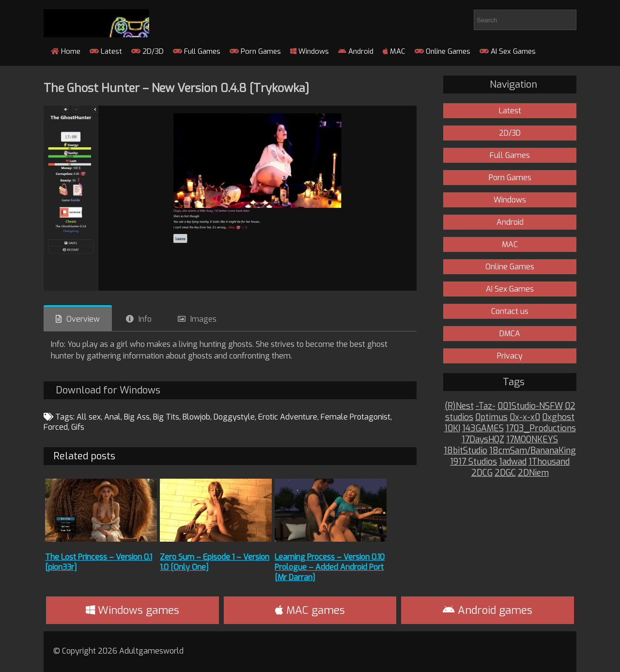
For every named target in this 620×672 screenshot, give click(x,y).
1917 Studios (473, 462)
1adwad (513, 462)
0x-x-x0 (525, 417)
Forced (56, 427)
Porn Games (255, 51)
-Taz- (486, 406)
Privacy (510, 356)
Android (356, 51)
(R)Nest (459, 406)
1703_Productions (541, 429)
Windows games (132, 610)
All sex (89, 417)
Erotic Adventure (288, 417)
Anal (112, 417)
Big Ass (137, 417)
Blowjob (196, 417)
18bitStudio (465, 451)
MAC (394, 51)
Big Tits (166, 417)
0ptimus (491, 417)
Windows (310, 51)
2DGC (505, 473)
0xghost (558, 417)
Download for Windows (108, 390)
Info (145, 319)
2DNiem (533, 473)
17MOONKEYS (532, 440)
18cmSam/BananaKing (533, 451)
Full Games (197, 51)
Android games (488, 610)
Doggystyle (234, 417)
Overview (83, 319)
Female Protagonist (356, 417)
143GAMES (483, 429)
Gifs (78, 427)
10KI (452, 429)
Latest (106, 51)
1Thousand (549, 462)
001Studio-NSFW (530, 406)
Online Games (442, 51)
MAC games (310, 610)
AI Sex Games (508, 51)
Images (203, 319)
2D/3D (147, 51)
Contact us (510, 311)
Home (66, 51)
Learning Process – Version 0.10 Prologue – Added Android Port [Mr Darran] (330, 567)
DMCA (510, 334)
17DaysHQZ (483, 440)
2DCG (482, 473)
